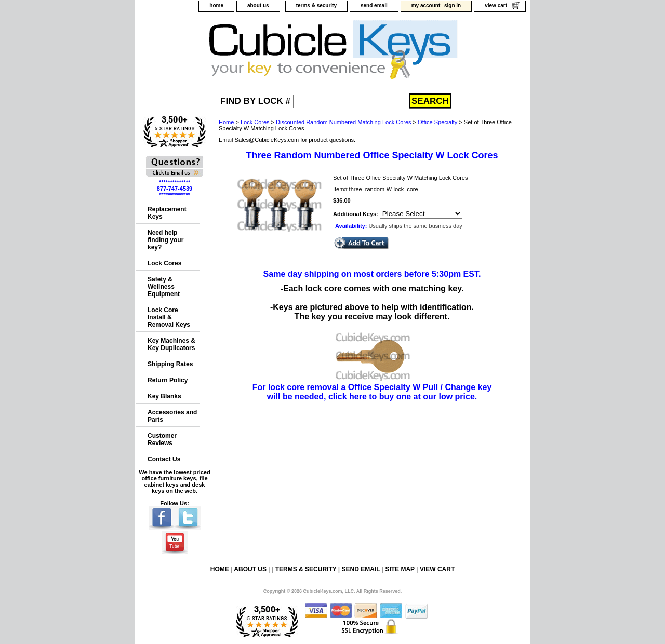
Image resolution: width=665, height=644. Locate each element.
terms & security (316, 5)
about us (258, 5)
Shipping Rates (170, 364)
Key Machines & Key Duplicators (171, 344)
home (216, 5)
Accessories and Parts (172, 416)
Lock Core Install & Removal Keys (169, 317)
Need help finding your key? (165, 240)
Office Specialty (437, 122)
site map (400, 569)
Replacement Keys (167, 213)
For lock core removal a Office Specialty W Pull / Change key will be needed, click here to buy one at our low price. (372, 387)
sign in (453, 5)
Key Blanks (164, 396)
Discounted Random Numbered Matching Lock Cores (343, 122)
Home (226, 122)
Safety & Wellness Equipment (164, 287)
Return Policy (168, 380)
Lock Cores (255, 122)
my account (426, 5)
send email (374, 5)
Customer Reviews (162, 439)
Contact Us (164, 459)
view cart (496, 5)
